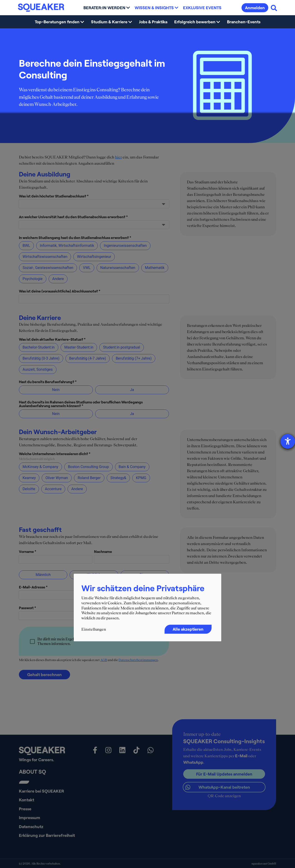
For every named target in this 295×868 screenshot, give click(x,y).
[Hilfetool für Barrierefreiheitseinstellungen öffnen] (288, 441)
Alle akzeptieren (188, 629)
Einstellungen (94, 629)
